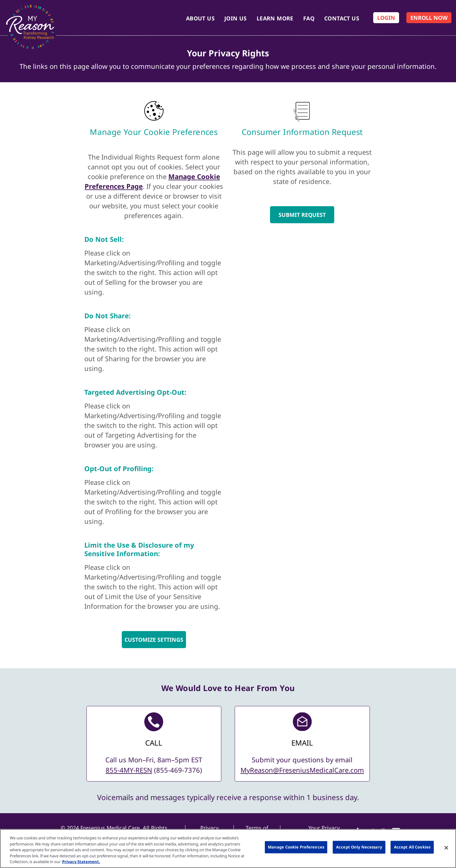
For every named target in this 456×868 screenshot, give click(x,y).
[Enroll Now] (429, 18)
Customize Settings (154, 640)
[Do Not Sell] (154, 239)
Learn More (275, 18)
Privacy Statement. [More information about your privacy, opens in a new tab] (81, 862)
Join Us (236, 18)
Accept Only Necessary (359, 847)
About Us (200, 18)
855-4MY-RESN (129, 770)
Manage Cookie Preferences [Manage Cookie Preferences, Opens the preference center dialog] (296, 847)
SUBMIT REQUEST (302, 215)
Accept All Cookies (412, 847)
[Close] (446, 848)
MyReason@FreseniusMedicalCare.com (302, 770)
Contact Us (342, 18)
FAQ (309, 18)
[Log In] (386, 18)
